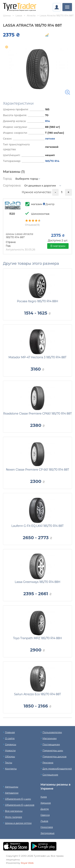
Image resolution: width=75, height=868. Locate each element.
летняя (50, 139)
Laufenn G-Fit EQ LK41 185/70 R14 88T (37, 526)
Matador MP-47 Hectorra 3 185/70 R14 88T (38, 357)
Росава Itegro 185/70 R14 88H (38, 301)
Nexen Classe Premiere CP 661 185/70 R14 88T (37, 470)
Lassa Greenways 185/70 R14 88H (38, 582)
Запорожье (48, 833)
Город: (8, 179)
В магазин (58, 246)
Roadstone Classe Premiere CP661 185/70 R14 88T (37, 414)
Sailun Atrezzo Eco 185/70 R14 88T (37, 694)
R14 (47, 121)
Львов (44, 821)
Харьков (46, 803)
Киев (44, 797)
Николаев (47, 827)
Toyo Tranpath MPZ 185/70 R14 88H (38, 638)
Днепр (45, 809)
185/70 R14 (52, 161)
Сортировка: (12, 185)
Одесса (45, 815)
